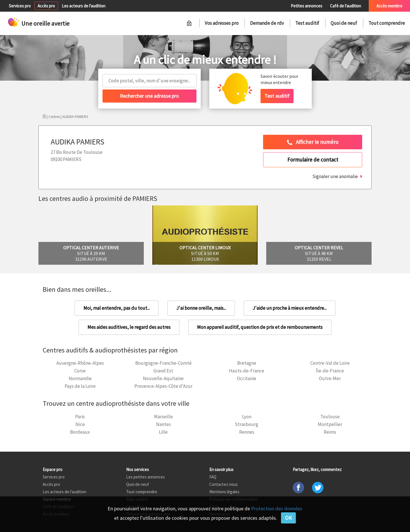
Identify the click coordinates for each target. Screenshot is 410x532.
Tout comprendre (387, 23)
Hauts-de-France (247, 371)
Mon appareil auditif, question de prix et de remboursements (260, 327)
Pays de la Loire (80, 386)
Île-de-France (330, 371)
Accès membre (389, 6)
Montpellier (330, 424)
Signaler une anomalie (335, 176)
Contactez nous (224, 484)
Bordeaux (80, 432)
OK (288, 518)
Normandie (80, 378)
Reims (330, 432)
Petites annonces (307, 6)
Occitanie (247, 378)
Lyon (247, 417)
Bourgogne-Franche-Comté (163, 363)
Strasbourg (247, 424)
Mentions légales (224, 492)
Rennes (247, 432)
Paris (80, 417)
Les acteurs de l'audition (84, 6)
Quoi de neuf (344, 23)
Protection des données (277, 508)
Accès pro (46, 6)
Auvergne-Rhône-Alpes (80, 363)
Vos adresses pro (222, 23)
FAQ (213, 477)
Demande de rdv (267, 23)
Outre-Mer (330, 378)
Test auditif (307, 23)
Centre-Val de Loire (330, 363)
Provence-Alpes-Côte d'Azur (163, 386)
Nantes (163, 424)
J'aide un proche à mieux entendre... (290, 308)
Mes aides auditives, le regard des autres (129, 327)
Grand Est (163, 371)
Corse (80, 371)
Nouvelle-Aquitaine (163, 378)
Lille (163, 432)
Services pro (20, 6)
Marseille (163, 417)
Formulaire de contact (313, 160)
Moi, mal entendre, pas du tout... (117, 308)
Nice (80, 424)
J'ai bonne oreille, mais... (201, 308)
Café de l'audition (346, 6)
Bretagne (247, 363)
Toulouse (330, 417)
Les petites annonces (145, 477)
